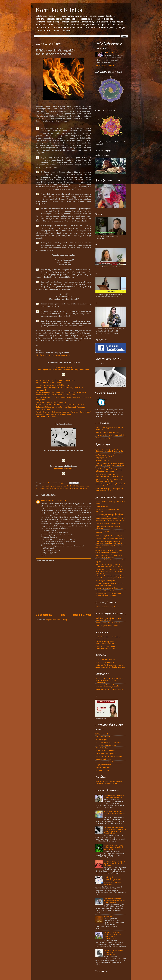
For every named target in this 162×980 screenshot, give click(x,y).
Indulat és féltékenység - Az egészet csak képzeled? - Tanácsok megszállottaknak (110, 464)
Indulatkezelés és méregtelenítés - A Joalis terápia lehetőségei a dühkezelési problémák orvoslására (113, 881)
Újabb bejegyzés (44, 615)
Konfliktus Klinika (59, 10)
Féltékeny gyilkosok (102, 460)
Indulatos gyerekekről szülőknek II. (108, 623)
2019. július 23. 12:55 (59, 501)
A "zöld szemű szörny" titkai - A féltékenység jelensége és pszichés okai (109, 450)
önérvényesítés (82, 489)
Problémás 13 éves (102, 770)
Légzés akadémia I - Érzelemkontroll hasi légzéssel (56, 395)
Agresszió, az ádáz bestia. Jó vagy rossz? (52, 402)
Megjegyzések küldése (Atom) (56, 620)
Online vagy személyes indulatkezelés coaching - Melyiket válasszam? (63, 370)
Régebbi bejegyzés (82, 615)
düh (74, 486)
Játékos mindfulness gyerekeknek (107, 432)
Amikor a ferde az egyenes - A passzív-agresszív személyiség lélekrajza (115, 863)
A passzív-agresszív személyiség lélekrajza (52, 385)
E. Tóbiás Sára (112, 53)
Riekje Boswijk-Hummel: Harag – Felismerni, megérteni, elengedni (107, 686)
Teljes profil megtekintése (105, 65)
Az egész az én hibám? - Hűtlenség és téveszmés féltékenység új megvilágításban (109, 456)
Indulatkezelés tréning (63, 367)
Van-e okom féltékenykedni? (106, 754)
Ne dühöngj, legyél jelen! (104, 438)
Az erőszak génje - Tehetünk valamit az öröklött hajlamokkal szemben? (63, 412)
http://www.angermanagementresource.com (54, 355)
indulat (49, 489)
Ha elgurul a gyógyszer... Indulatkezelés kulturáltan (56, 380)
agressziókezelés (56, 486)
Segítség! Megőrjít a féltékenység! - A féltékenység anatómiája (109, 480)
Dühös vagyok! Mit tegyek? (105, 581)
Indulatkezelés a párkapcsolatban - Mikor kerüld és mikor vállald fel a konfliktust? (110, 520)
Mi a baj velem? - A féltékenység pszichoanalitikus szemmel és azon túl (109, 475)
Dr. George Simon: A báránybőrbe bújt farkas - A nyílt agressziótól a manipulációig (109, 680)
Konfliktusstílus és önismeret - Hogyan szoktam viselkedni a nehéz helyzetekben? (110, 666)
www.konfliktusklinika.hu (63, 469)
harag (87, 486)
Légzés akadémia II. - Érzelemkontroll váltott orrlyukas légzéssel (61, 392)
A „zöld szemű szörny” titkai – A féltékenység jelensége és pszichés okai (115, 847)
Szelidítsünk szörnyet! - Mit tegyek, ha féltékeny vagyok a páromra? (109, 490)
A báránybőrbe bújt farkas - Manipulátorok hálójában (105, 643)
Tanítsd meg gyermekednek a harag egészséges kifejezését (108, 619)
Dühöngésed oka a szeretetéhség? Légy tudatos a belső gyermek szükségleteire (110, 515)
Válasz (43, 556)
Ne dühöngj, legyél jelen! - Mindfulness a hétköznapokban (113, 952)
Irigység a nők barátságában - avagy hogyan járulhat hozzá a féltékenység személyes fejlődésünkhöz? (109, 470)
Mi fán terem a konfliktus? (105, 662)
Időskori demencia (102, 734)
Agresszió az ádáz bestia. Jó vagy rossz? (109, 588)
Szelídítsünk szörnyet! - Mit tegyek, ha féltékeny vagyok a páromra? (114, 813)
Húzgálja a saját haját (103, 765)
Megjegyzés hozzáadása (45, 560)
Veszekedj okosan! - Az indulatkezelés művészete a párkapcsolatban (109, 783)
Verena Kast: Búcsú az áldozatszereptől (109, 690)
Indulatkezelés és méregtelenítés (107, 607)
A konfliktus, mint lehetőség (105, 659)
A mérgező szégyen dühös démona (108, 523)
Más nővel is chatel (102, 748)
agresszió (46, 486)
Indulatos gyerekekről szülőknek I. (108, 626)
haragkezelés (41, 489)
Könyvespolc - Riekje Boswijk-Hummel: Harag (54, 414)
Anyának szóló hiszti (103, 768)
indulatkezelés (57, 489)
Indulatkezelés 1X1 (102, 506)
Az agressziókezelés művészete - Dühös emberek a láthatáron (60, 405)
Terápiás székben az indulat (47, 417)
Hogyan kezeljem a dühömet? (106, 745)
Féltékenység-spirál (102, 740)
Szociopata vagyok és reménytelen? (108, 742)
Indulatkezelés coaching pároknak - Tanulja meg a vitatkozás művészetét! (109, 542)
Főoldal (62, 615)
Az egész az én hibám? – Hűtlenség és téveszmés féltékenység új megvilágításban (113, 935)
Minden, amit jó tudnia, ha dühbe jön (50, 383)
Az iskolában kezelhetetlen (105, 762)
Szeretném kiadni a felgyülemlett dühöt (110, 756)
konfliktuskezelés (69, 489)
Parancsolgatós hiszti (103, 759)
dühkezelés (80, 486)
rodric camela (46, 501)
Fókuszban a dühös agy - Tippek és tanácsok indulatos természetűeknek (109, 566)
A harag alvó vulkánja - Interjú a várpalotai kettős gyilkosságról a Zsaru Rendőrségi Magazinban (111, 571)
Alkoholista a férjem (103, 737)
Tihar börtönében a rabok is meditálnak (110, 435)
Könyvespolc (108, 917)
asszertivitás (67, 486)
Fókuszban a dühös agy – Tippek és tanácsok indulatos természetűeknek (114, 901)
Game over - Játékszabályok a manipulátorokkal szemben (106, 647)
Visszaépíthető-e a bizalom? (105, 751)
